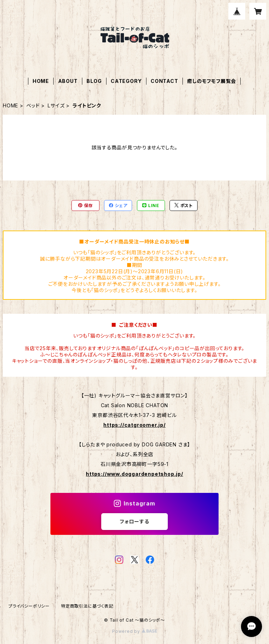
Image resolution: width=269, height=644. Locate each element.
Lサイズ (56, 105)
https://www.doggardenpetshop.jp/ (134, 474)
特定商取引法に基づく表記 (87, 606)
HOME (41, 81)
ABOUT (68, 81)
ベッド (33, 105)
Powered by (134, 631)
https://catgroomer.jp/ (134, 425)
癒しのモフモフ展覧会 (212, 81)
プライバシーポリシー (29, 606)
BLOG (94, 81)
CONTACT (164, 81)
